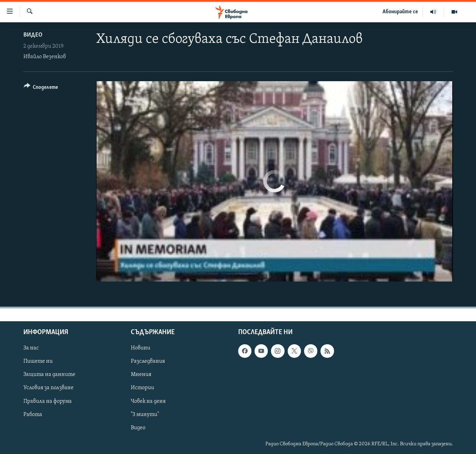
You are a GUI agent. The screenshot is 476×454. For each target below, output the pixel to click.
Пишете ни (38, 361)
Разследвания (148, 361)
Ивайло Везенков (45, 57)
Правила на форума (48, 401)
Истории (142, 388)
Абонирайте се (400, 12)
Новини (141, 348)
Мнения (141, 375)
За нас (31, 348)
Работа (33, 415)
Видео (33, 35)
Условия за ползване (48, 388)
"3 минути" (145, 415)
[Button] (41, 88)
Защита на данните (49, 375)
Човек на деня (148, 401)
